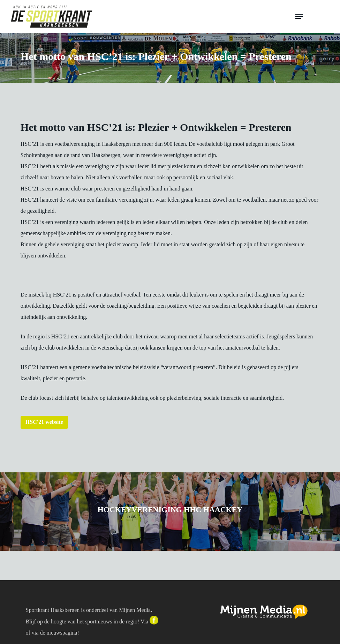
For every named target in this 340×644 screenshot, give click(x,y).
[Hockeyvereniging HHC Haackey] (170, 512)
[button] (313, 16)
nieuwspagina (62, 633)
